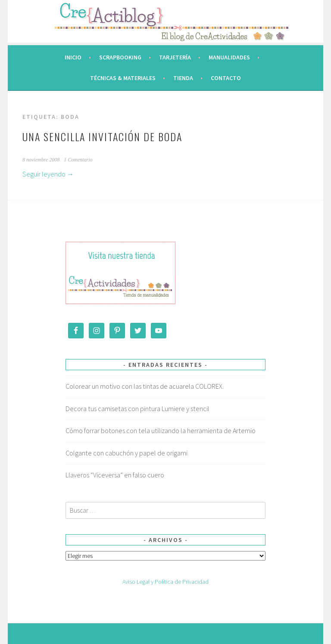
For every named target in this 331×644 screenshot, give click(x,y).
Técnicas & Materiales (123, 78)
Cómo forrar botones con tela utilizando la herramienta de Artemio (161, 430)
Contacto (226, 78)
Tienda (183, 78)
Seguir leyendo (48, 174)
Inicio (73, 57)
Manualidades (229, 57)
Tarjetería (175, 57)
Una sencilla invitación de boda (102, 136)
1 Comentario (78, 160)
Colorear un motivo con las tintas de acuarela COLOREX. (145, 386)
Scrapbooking (120, 57)
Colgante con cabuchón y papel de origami (126, 453)
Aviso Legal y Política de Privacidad (165, 582)
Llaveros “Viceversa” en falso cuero (115, 475)
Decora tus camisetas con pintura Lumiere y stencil (137, 409)
